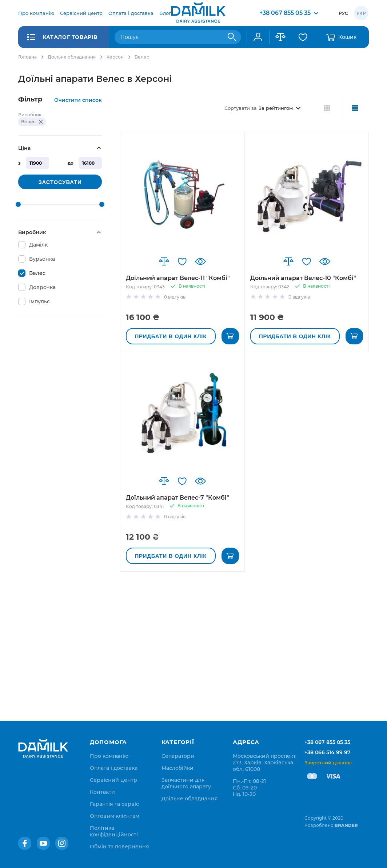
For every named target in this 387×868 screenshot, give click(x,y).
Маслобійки (177, 768)
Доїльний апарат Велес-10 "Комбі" (303, 278)
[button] (164, 261)
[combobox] (178, 37)
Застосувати (60, 182)
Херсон (115, 57)
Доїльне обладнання (72, 57)
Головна (27, 57)
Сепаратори (178, 756)
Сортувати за (241, 108)
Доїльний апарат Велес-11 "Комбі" (178, 278)
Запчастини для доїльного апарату (186, 783)
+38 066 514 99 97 (328, 752)
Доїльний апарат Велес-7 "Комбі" (177, 498)
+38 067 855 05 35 (327, 742)
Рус (343, 13)
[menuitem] (36, 13)
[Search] (232, 37)
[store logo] (198, 13)
